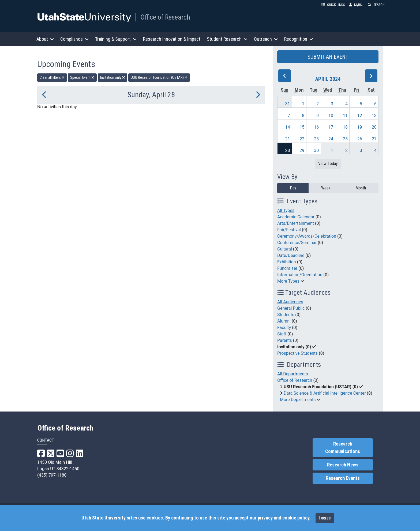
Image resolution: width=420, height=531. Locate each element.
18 (345, 127)
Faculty (284, 328)
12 (360, 116)
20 (374, 127)
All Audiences (290, 302)
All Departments (293, 374)
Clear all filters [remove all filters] (52, 77)
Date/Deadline (291, 255)
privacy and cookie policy (283, 518)
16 (316, 127)
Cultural (285, 249)
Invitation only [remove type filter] (113, 77)
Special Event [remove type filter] (82, 77)
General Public (291, 308)
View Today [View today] (328, 164)
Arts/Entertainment (296, 223)
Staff (282, 334)
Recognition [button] (299, 39)
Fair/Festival (289, 230)
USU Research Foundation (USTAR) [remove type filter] (159, 77)
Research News (343, 465)
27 (374, 139)
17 (331, 127)
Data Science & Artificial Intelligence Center (325, 393)
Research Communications (343, 448)
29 (302, 150)
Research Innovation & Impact (172, 39)
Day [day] (293, 188)
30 (316, 150)
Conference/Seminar (297, 243)
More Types (288, 281)
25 (345, 139)
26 (360, 139)
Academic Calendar (296, 217)
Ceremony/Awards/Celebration (307, 236)
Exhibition (287, 262)
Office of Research (165, 17)
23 (316, 139)
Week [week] (326, 188)
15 (302, 127)
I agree (325, 518)
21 (288, 139)
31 (288, 104)
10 (331, 116)
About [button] (45, 39)
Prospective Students (297, 353)
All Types (286, 210)
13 (374, 116)
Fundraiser (287, 268)
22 (302, 139)
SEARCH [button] (376, 5)
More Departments (298, 400)
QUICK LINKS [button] (333, 5)
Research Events (343, 478)
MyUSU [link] (356, 5)
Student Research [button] (227, 39)
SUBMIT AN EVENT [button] (328, 57)
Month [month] (361, 188)
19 (360, 127)
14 (288, 127)
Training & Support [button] (116, 39)
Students (286, 315)
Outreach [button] (266, 39)
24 (331, 139)
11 (345, 116)
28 (288, 150)
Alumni (284, 321)
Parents (285, 340)
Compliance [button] (74, 39)
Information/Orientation (300, 275)
